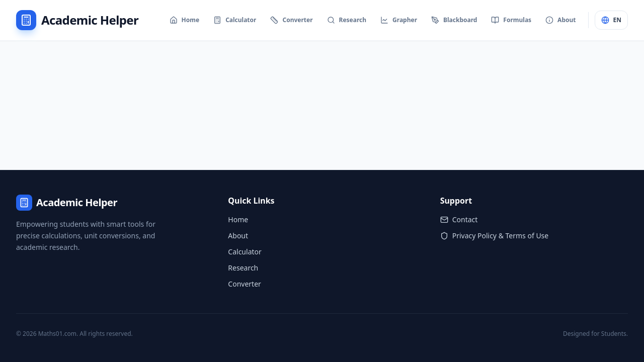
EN (611, 20)
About (238, 236)
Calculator (245, 252)
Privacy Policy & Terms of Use (495, 236)
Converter (245, 284)
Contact (459, 219)
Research (243, 268)
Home (238, 219)
